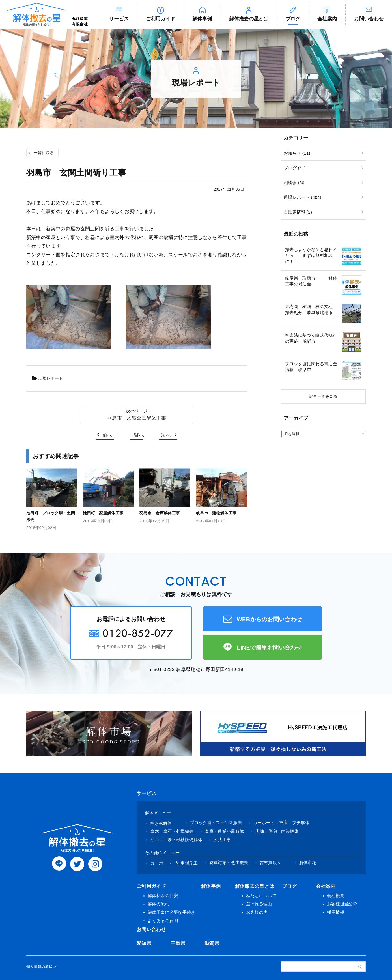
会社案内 (327, 19)
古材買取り (271, 862)
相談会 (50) (295, 183)
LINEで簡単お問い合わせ (269, 648)
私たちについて (261, 896)
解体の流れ (159, 904)
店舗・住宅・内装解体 (277, 831)
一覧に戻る (44, 153)
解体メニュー (158, 813)
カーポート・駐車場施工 (174, 863)
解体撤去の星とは (249, 19)
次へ (166, 435)
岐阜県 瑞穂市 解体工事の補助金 (311, 281)
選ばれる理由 (259, 904)
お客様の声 (257, 912)
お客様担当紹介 (342, 904)
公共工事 (222, 840)
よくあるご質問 (163, 920)
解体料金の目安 (163, 896)
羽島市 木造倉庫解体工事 (137, 418)
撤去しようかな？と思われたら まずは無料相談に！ (311, 255)
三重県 (178, 943)
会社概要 (336, 896)
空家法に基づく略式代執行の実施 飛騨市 (311, 338)
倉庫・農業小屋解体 (224, 831)
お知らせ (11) (297, 153)
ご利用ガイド (161, 19)
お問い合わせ (151, 930)
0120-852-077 (138, 633)
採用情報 (336, 912)
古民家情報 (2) (298, 212)
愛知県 (144, 943)
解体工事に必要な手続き (172, 912)
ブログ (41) (295, 168)
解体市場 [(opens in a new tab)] (308, 862)
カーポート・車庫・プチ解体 (281, 823)
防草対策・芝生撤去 (229, 862)
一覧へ (137, 435)
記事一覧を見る (323, 396)
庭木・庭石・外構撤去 (172, 831)
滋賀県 (212, 943)
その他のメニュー (162, 853)
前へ (107, 435)
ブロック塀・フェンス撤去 (216, 823)
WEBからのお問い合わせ (269, 619)
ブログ (293, 19)
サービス (119, 19)
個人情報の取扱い (41, 967)
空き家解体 (161, 823)
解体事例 (202, 19)
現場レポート (51, 378)
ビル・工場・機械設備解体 (176, 840)
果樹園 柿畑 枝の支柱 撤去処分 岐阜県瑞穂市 (311, 310)
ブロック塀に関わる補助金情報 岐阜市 (311, 367)
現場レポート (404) (302, 197)
